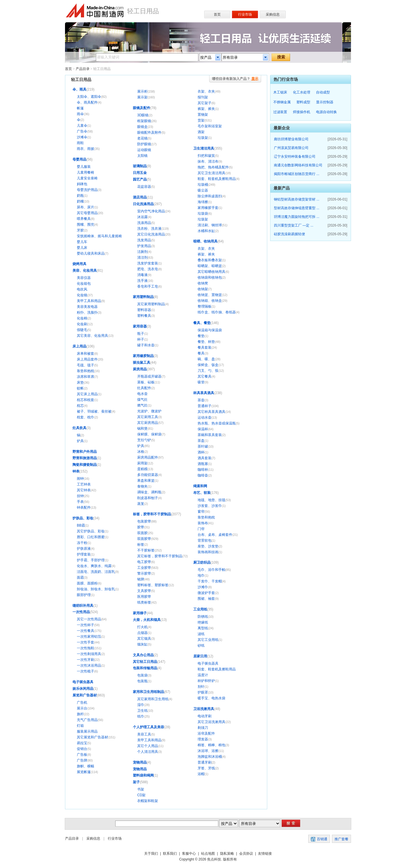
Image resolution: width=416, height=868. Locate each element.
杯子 (141, 339)
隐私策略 (227, 854)
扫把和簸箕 (206, 156)
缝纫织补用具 (83, 606)
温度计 (203, 675)
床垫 (80, 382)
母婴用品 (79, 159)
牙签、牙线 (206, 768)
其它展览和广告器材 (92, 737)
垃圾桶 (203, 185)
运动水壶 (205, 418)
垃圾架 (203, 138)
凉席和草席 (86, 377)
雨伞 (80, 114)
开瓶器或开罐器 (149, 376)
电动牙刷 (205, 716)
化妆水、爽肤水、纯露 (94, 566)
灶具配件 (144, 388)
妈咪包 (82, 184)
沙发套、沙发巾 (210, 506)
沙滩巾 (203, 587)
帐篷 (80, 108)
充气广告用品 (87, 720)
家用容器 (140, 326)
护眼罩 (203, 692)
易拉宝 (82, 743)
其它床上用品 (87, 394)
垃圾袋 (203, 214)
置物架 (203, 115)
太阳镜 (142, 156)
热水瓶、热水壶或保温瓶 (217, 423)
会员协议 (246, 854)
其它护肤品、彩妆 (91, 531)
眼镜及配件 (142, 108)
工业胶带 (144, 568)
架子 (136, 782)
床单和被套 (86, 354)
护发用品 (144, 246)
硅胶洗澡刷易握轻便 (289, 234)
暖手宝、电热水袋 (211, 698)
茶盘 (201, 441)
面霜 (80, 578)
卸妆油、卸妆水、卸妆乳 (96, 589)
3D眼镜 (143, 115)
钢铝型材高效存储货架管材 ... (297, 199)
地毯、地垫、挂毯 (211, 500)
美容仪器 (84, 278)
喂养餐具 (84, 219)
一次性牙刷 (86, 660)
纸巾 (141, 716)
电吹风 (82, 289)
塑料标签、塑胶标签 (153, 585)
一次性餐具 (86, 631)
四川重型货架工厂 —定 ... (294, 225)
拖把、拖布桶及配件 (213, 167)
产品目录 (83, 69)
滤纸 (201, 634)
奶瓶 (80, 196)
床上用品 (79, 346)
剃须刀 (203, 728)
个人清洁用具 (148, 752)
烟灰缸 (142, 644)
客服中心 (189, 854)
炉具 (80, 441)
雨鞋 (80, 143)
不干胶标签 (146, 550)
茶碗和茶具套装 (210, 435)
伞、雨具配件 (87, 102)
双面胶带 (144, 539)
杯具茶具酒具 (204, 393)
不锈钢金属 (282, 102)
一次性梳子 (86, 671)
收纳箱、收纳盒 (210, 301)
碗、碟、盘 (206, 359)
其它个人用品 (148, 746)
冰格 (141, 452)
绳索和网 (200, 486)
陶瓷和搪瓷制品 (85, 465)
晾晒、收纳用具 (205, 241)
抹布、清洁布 (208, 161)
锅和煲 (142, 429)
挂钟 (80, 496)
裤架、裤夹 (206, 109)
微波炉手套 (206, 593)
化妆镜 (82, 295)
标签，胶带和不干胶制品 (152, 514)
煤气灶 (142, 400)
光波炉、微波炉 (149, 411)
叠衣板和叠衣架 (210, 260)
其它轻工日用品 (145, 662)
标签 (141, 545)
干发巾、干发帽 (210, 581)
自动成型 (323, 92)
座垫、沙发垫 (208, 546)
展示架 (142, 97)
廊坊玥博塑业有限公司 (291, 139)
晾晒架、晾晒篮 (210, 266)
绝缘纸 (203, 622)
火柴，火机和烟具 (147, 620)
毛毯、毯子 (86, 365)
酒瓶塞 (203, 464)
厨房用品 (140, 369)
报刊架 (203, 97)
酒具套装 (205, 458)
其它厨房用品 (148, 423)
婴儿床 (82, 248)
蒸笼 (141, 504)
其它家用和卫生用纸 (153, 699)
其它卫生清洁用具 (211, 173)
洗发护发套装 (148, 263)
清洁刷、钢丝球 (210, 225)
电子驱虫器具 (83, 682)
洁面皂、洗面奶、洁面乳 (96, 572)
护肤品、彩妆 (83, 518)
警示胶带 (144, 573)
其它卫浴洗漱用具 (211, 722)
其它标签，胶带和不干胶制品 (160, 556)
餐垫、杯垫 (206, 342)
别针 (201, 687)
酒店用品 (140, 197)
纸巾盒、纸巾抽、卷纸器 (217, 312)
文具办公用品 (143, 655)
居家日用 (200, 656)
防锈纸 (203, 617)
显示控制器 (325, 102)
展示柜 (142, 91)
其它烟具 (144, 639)
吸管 (201, 382)
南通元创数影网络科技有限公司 (298, 165)
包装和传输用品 (145, 668)
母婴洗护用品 (87, 190)
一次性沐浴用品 (89, 665)
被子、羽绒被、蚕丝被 (94, 411)
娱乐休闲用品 (83, 689)
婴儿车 (82, 242)
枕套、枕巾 (86, 417)
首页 (68, 69)
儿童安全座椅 (87, 178)
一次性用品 (81, 612)
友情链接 (265, 854)
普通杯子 (205, 406)
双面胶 (142, 533)
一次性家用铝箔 (89, 637)
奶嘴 (80, 201)
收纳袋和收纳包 (210, 277)
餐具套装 (205, 347)
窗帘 (201, 512)
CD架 (141, 795)
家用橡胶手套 (208, 208)
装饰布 (203, 523)
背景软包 (205, 540)
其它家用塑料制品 (151, 304)
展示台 (82, 708)
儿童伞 (82, 126)
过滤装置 (280, 112)
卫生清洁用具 (204, 148)
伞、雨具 (79, 89)
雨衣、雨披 (86, 149)
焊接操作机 (302, 112)
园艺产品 (140, 179)
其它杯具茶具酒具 (211, 412)
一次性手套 (86, 642)
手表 (80, 502)
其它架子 (205, 103)
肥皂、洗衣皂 (148, 269)
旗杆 (80, 714)
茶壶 (201, 400)
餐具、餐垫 (202, 323)
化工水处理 (302, 92)
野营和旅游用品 (85, 458)
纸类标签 (144, 602)
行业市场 (115, 838)
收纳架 (203, 289)
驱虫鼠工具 (142, 363)
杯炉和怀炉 (206, 681)
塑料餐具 (144, 316)
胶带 (141, 527)
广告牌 (82, 760)
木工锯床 (280, 92)
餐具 (201, 353)
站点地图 (208, 854)
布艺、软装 (202, 493)
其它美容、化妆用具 (92, 336)
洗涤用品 (144, 223)
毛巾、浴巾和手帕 (211, 570)
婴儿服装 (84, 167)
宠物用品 (140, 762)
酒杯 (201, 452)
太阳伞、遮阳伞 (89, 97)
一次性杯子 (86, 625)
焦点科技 (214, 859)
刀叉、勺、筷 (208, 371)
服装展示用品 (87, 731)
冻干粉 (82, 543)
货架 (201, 120)
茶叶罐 (203, 446)
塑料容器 (144, 310)
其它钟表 (84, 490)
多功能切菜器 (148, 475)
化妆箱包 (84, 284)
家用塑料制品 (143, 297)
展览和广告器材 (85, 695)
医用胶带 (144, 597)
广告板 (82, 755)
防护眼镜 (144, 144)
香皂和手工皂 (148, 286)
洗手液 (142, 281)
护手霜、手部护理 (91, 560)
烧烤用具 (79, 264)
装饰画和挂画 (208, 552)
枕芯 (80, 406)
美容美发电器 (87, 307)
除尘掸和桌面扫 (210, 196)
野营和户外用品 (85, 452)
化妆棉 (82, 318)
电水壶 (142, 394)
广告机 (82, 703)
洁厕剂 (142, 252)
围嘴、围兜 (86, 225)
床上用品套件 (87, 359)
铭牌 (141, 579)
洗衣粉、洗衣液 (149, 229)
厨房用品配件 (148, 457)
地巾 (201, 575)
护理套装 (84, 554)
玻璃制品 (140, 166)
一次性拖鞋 (86, 648)
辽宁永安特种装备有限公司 (295, 157)
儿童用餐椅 (86, 172)
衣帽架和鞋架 (148, 801)
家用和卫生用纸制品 (148, 692)
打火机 (142, 627)
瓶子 (141, 334)
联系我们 (170, 854)
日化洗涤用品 (143, 204)
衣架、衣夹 (206, 91)
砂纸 (201, 646)
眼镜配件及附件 (149, 133)
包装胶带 (144, 521)
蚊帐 (80, 388)
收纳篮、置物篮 (210, 295)
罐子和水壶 (146, 345)
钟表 (76, 471)
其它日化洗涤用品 (151, 234)
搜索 (281, 57)
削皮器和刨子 (148, 498)
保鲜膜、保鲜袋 (149, 434)
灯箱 (80, 726)
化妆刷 (82, 324)
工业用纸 (200, 609)
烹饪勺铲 (144, 440)
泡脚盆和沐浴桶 (210, 757)
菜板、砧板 (146, 382)
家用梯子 (140, 613)
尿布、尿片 (86, 207)
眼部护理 (84, 595)
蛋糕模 (142, 469)
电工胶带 (144, 562)
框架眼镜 (144, 121)
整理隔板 (205, 306)
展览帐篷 (84, 772)
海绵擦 (203, 202)
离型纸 (203, 628)
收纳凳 (203, 283)
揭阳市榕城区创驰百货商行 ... (297, 174)
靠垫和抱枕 (86, 371)
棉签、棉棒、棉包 (211, 745)
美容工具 (144, 734)
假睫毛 (82, 330)
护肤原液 (84, 549)
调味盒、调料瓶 (149, 492)
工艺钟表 (84, 484)
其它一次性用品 (89, 619)
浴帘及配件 (206, 733)
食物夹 (142, 486)
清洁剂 (142, 258)
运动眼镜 (144, 150)
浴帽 (201, 774)
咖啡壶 (203, 475)
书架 (141, 789)
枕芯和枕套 (86, 400)
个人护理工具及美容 (148, 727)
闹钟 (80, 479)
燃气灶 (142, 405)
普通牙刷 (205, 762)
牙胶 (80, 230)
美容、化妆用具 (85, 271)
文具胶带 (144, 591)
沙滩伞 (82, 137)
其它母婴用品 (87, 213)
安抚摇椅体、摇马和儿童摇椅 (99, 236)
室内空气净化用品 (151, 211)
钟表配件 (84, 507)
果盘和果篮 (146, 481)
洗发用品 (144, 240)
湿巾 (141, 705)
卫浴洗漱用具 (204, 709)
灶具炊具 (79, 428)
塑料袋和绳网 (143, 775)
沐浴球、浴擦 (208, 751)
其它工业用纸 (208, 640)
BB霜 (81, 525)
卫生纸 (142, 711)
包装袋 (142, 675)
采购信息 (93, 838)
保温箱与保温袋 (210, 330)
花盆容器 (144, 187)
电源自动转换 (326, 112)
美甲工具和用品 (89, 301)
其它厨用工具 (148, 417)
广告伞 (82, 131)
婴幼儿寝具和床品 (91, 253)
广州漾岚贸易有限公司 (291, 148)
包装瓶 (142, 681)
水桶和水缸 (206, 231)
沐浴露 (142, 217)
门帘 (201, 529)
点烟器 (142, 633)
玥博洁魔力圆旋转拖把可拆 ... (297, 217)
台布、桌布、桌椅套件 (215, 535)
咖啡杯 (203, 470)
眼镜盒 (142, 127)
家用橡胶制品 (143, 356)
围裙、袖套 (206, 599)
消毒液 (142, 275)
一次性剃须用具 (89, 654)
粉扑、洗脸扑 (87, 312)
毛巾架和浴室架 (210, 126)
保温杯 (203, 429)
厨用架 (142, 463)
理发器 (203, 739)
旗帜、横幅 (86, 766)
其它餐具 (205, 376)
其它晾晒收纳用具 (211, 272)
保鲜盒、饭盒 (208, 365)
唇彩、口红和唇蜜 (91, 537)
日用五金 (140, 173)
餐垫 (201, 336)
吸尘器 (203, 190)
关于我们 (151, 854)
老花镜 (142, 138)
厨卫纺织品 (202, 562)
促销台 (82, 749)
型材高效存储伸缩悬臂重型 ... (297, 208)
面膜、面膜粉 (87, 583)
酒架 (201, 132)
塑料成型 (303, 102)
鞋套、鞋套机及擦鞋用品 (217, 179)
